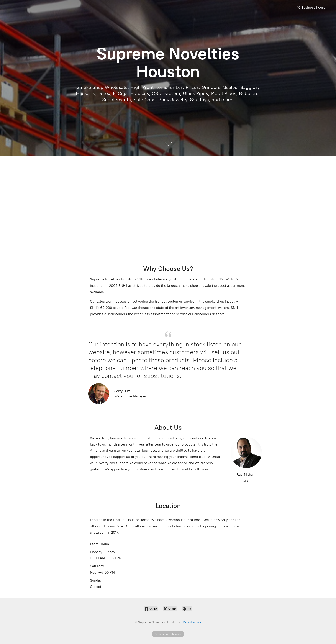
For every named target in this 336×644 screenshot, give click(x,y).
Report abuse (192, 622)
